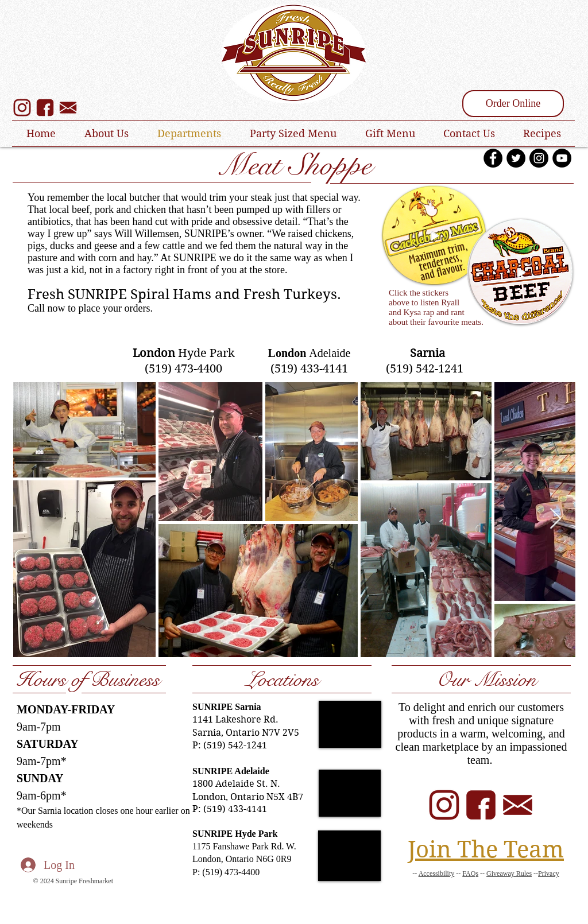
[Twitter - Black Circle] (516, 158)
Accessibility (437, 873)
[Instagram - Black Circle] (539, 158)
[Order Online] (513, 104)
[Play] (434, 235)
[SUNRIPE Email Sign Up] (68, 108)
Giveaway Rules (509, 873)
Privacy (549, 873)
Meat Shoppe (294, 165)
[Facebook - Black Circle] (493, 158)
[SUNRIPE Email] (518, 805)
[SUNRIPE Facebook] (45, 108)
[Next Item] (556, 519)
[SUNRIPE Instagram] (22, 108)
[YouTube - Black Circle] (562, 158)
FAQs (470, 873)
